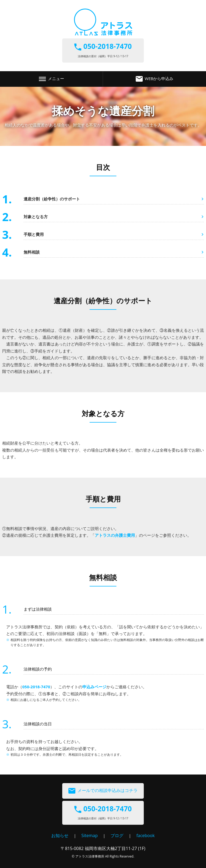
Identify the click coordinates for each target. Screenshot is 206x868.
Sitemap (89, 835)
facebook (145, 835)
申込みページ (94, 687)
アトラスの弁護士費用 (115, 535)
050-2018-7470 (36, 687)
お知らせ (60, 835)
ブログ (117, 835)
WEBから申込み (155, 79)
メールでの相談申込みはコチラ (103, 791)
